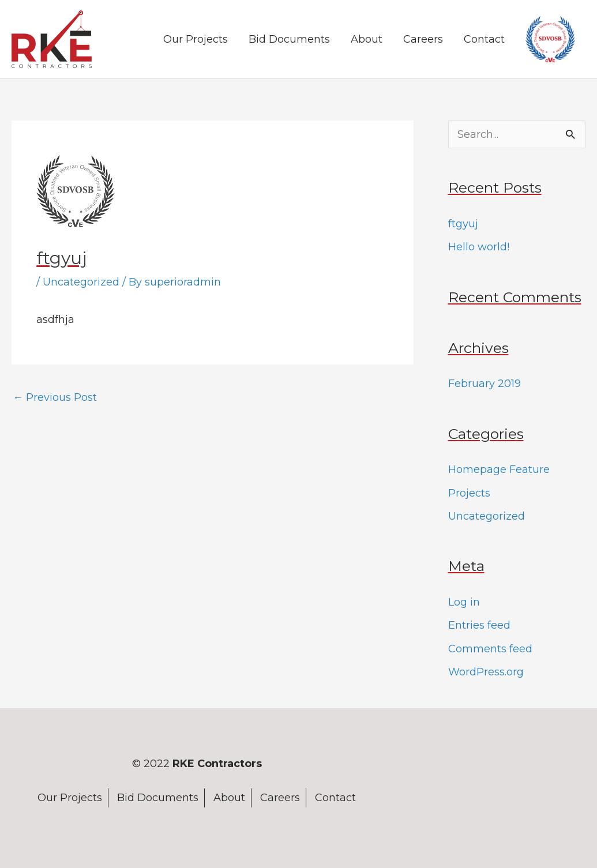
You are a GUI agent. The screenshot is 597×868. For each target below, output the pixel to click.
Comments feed (490, 649)
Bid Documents (289, 39)
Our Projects (196, 39)
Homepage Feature (499, 469)
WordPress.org (486, 672)
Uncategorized (81, 282)
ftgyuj (463, 224)
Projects (469, 493)
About (367, 39)
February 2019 (485, 384)
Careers (423, 39)
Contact (484, 39)
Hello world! (479, 247)
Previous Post (55, 397)
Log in (464, 602)
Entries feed (479, 625)
